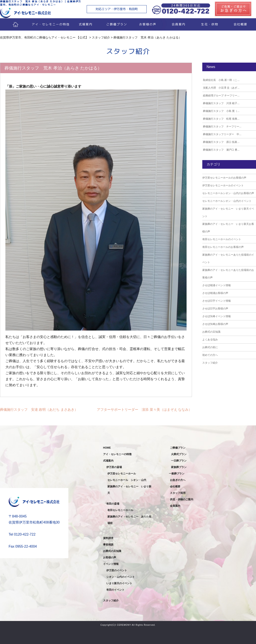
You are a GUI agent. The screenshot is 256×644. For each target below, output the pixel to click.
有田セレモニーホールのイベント (222, 239)
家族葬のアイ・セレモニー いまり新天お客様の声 (228, 228)
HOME (107, 448)
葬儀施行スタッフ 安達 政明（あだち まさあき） (39, 410)
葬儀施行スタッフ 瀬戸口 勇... (221, 150)
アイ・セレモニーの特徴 (51, 24)
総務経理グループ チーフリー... (221, 96)
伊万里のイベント (117, 570)
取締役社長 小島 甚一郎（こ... (221, 80)
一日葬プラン (179, 461)
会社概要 (175, 486)
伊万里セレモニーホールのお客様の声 (224, 178)
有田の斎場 (113, 504)
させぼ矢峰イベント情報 (217, 316)
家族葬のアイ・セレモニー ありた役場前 (129, 520)
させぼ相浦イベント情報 (217, 285)
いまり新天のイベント (119, 583)
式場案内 (86, 24)
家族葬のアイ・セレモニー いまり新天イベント (228, 212)
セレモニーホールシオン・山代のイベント (227, 201)
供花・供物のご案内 (182, 499)
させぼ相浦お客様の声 (215, 293)
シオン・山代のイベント (121, 577)
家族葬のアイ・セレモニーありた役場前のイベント (228, 259)
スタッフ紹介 (210, 363)
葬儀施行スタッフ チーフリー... (222, 127)
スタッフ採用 (178, 493)
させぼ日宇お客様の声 (215, 309)
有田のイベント (115, 590)
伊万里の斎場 (114, 467)
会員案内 (179, 24)
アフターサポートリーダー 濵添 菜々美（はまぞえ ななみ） (144, 410)
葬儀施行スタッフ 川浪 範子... (221, 103)
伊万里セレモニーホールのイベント (223, 185)
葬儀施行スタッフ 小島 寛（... (221, 111)
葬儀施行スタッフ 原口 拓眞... (221, 142)
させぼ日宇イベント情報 (217, 301)
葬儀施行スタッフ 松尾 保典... (221, 119)
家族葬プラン (179, 467)
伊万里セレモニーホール (122, 474)
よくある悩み (210, 340)
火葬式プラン (179, 454)
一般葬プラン (177, 474)
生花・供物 (210, 24)
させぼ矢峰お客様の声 (215, 324)
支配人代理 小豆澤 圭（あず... (221, 88)
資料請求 (108, 538)
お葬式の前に (210, 347)
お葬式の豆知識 (211, 332)
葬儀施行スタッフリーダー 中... (222, 134)
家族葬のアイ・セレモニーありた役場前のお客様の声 (228, 274)
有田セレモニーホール (120, 510)
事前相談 (108, 545)
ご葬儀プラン (117, 24)
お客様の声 (148, 24)
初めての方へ (210, 355)
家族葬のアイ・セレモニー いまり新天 (129, 490)
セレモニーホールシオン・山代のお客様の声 (228, 193)
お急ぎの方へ (178, 480)
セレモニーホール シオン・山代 (127, 480)
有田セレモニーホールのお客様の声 (223, 247)
